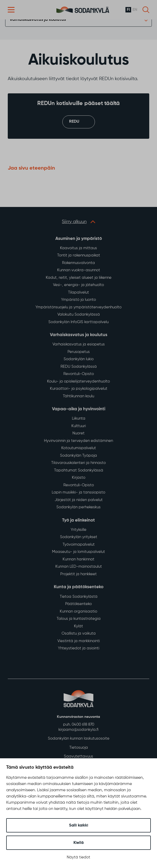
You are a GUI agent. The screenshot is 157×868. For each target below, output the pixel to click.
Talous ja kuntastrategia (79, 619)
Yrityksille (78, 530)
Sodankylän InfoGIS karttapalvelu (78, 322)
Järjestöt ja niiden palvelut (79, 500)
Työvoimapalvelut (79, 544)
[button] (11, 10)
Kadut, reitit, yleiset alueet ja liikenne (79, 278)
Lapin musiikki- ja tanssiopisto (78, 492)
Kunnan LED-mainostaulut (79, 567)
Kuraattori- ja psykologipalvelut (79, 389)
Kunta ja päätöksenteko (79, 587)
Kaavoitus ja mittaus (78, 248)
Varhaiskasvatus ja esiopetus (79, 344)
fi (128, 10)
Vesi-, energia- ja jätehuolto (78, 285)
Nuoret (78, 433)
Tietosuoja (79, 748)
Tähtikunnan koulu (78, 396)
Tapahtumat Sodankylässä (79, 470)
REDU (74, 122)
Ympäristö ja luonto (78, 300)
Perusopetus (79, 352)
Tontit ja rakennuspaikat (79, 255)
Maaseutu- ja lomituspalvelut (78, 552)
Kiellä (78, 843)
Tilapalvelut (78, 292)
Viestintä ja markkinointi (79, 641)
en (135, 10)
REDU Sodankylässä (79, 367)
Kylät (78, 626)
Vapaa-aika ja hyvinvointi (79, 409)
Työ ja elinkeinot (78, 520)
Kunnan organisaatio (78, 611)
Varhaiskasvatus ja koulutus (38, 20)
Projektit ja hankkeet (78, 574)
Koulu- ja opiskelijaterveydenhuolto (78, 381)
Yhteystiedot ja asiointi (79, 648)
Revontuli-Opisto (79, 374)
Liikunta (79, 418)
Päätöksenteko (78, 604)
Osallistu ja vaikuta (79, 633)
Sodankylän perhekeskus (78, 507)
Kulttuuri (79, 426)
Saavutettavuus (78, 756)
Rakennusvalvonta (78, 263)
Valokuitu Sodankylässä (79, 314)
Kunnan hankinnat (78, 559)
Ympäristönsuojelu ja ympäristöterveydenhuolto (78, 307)
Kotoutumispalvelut (79, 448)
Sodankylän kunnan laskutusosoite (79, 738)
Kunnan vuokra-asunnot (79, 270)
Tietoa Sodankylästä (79, 597)
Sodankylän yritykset (79, 537)
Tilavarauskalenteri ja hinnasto (78, 463)
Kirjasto (79, 478)
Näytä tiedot (78, 857)
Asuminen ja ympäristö (79, 239)
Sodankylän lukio (79, 359)
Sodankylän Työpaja (78, 456)
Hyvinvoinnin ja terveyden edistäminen (78, 441)
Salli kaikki (79, 825)
